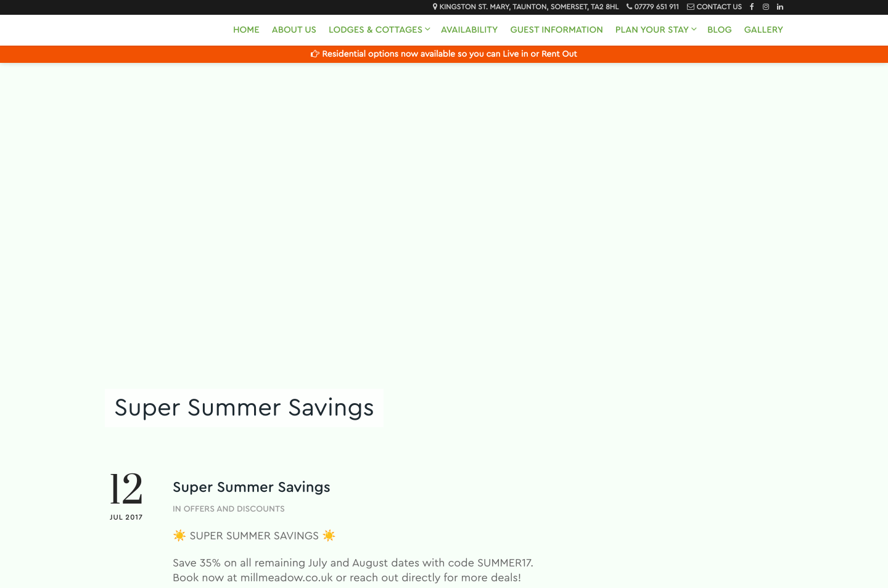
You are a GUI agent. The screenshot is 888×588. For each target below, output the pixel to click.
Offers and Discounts (234, 509)
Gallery (764, 30)
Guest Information (556, 30)
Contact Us (719, 7)
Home (246, 30)
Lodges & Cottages (376, 30)
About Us (294, 30)
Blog (720, 30)
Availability (469, 30)
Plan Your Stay (652, 30)
